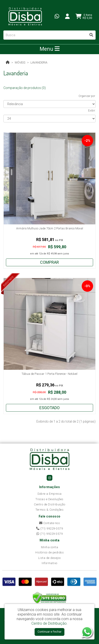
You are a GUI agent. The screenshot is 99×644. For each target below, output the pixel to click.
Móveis (20, 62)
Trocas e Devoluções (49, 499)
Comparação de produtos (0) (25, 88)
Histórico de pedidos (49, 552)
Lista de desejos (50, 558)
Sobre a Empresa (49, 494)
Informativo (49, 563)
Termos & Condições (49, 510)
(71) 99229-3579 (50, 529)
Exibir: (92, 111)
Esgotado (49, 408)
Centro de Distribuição (49, 504)
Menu (50, 49)
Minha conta (50, 547)
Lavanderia (39, 62)
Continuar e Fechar (49, 632)
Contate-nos (50, 523)
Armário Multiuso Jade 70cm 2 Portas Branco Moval (50, 228)
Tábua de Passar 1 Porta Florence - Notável (49, 374)
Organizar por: (87, 96)
